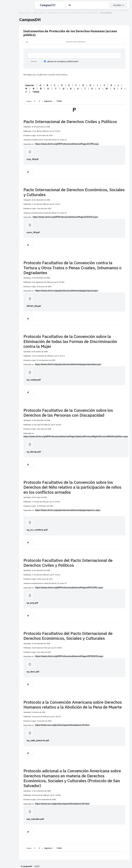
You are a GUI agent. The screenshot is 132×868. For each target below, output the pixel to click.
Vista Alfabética (90, 13)
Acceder (119, 5)
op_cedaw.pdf (17, 365)
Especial (13, 84)
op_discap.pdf (17, 434)
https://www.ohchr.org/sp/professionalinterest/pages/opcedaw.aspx (51, 350)
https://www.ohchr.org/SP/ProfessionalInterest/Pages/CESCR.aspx (49, 212)
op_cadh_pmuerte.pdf (21, 722)
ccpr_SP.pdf (16, 154)
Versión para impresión (67, 38)
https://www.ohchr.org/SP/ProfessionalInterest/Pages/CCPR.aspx (50, 139)
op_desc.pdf (16, 654)
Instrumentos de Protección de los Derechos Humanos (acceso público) (56, 13)
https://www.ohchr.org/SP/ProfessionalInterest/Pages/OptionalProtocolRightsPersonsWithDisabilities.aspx (71, 418)
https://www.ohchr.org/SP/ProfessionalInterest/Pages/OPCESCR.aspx (52, 638)
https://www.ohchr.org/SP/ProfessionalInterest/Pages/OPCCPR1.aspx (52, 569)
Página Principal (8, 13)
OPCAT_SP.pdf (17, 296)
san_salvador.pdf (19, 796)
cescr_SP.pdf (16, 227)
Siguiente (32, 96)
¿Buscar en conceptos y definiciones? (43, 59)
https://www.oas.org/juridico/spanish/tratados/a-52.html (46, 781)
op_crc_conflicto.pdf (20, 512)
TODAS (107, 87)
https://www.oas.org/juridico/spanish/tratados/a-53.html (46, 707)
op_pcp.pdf (16, 585)
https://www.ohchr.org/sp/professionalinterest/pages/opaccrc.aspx (51, 492)
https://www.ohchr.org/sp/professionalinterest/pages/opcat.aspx (50, 281)
